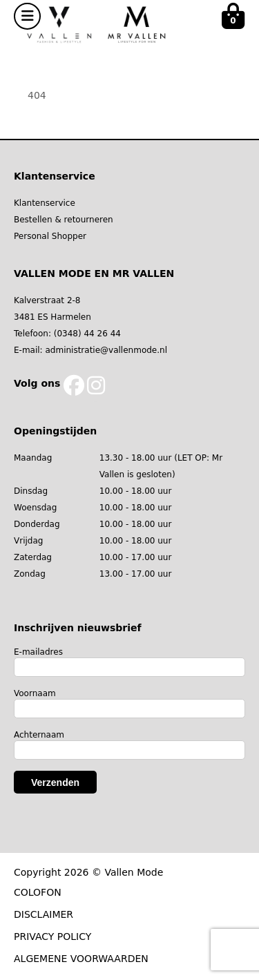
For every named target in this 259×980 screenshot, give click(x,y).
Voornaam (35, 693)
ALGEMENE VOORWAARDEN (81, 959)
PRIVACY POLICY (52, 936)
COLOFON (38, 892)
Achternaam (39, 735)
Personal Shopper (50, 236)
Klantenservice (45, 203)
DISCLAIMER (44, 914)
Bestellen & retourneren (64, 220)
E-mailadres (38, 652)
